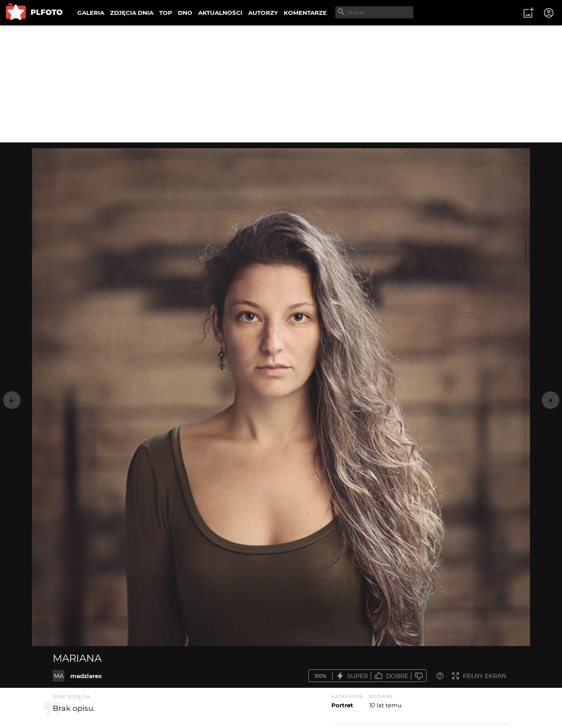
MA (59, 676)
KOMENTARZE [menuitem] (305, 13)
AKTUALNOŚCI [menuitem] (220, 13)
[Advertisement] (281, 84)
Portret (342, 705)
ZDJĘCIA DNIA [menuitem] (132, 13)
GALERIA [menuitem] (91, 13)
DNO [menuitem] (185, 13)
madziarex (86, 676)
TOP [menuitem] (166, 13)
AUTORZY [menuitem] (263, 13)
